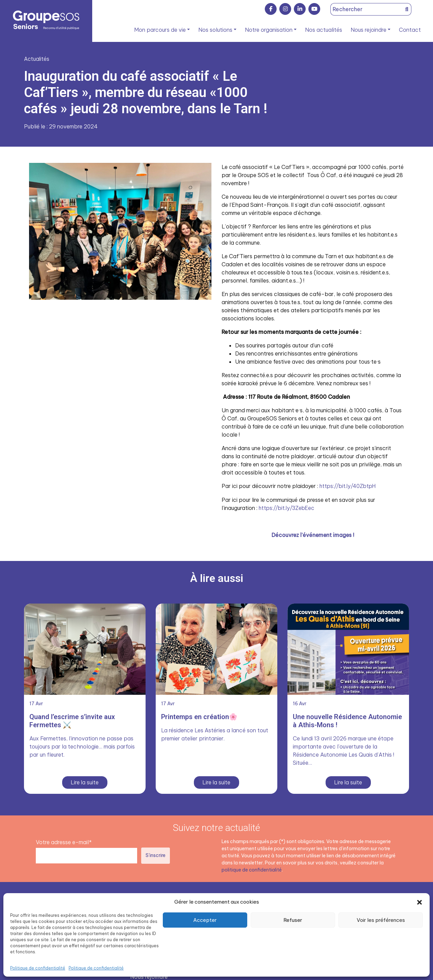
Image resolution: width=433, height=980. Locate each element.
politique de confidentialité (252, 869)
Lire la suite (85, 782)
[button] (419, 902)
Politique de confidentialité (38, 968)
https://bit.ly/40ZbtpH (349, 486)
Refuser (293, 920)
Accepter (205, 920)
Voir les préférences (381, 920)
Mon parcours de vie (160, 30)
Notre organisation (269, 30)
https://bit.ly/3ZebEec (288, 508)
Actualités (37, 59)
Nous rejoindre (368, 30)
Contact (410, 30)
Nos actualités (324, 30)
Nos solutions (215, 30)
